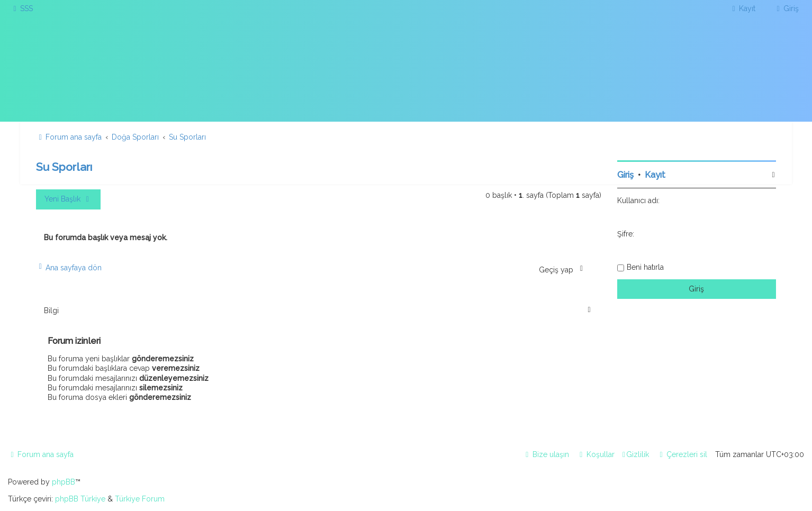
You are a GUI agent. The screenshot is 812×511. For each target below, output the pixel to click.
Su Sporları (64, 167)
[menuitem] (22, 8)
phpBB (64, 482)
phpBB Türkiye (80, 499)
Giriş (625, 175)
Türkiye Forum (140, 499)
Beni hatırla (645, 267)
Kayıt (655, 175)
